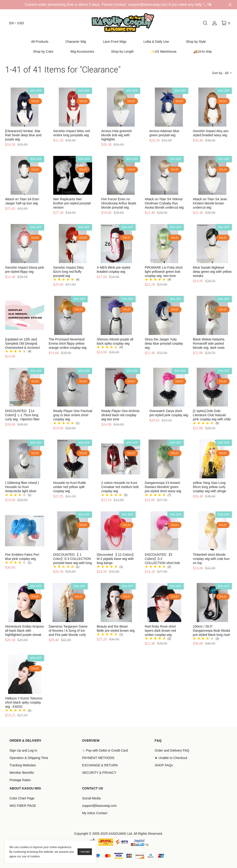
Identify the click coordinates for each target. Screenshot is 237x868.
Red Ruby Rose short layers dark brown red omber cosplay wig (161, 631)
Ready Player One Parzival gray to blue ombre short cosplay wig (73, 415)
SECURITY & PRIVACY (99, 773)
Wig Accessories (82, 52)
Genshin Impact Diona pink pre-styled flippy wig (25, 270)
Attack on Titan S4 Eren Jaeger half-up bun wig (22, 201)
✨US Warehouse (164, 52)
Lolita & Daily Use (156, 42)
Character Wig (76, 42)
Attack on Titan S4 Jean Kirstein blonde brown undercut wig (210, 203)
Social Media (91, 798)
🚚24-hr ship (202, 52)
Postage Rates (20, 780)
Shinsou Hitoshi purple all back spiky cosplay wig (115, 341)
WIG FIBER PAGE (23, 806)
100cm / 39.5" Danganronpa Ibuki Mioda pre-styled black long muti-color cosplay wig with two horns (212, 631)
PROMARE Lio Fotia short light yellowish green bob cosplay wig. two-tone (164, 272)
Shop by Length (122, 52)
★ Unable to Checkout (171, 758)
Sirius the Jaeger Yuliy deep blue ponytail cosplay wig (164, 343)
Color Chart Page (22, 798)
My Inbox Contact (95, 813)
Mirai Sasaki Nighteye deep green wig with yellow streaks (212, 272)
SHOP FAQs (164, 765)
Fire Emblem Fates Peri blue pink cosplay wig (22, 557)
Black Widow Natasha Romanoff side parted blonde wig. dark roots (209, 343)
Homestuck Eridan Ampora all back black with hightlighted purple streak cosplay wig (24, 631)
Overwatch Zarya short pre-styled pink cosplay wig (169, 413)
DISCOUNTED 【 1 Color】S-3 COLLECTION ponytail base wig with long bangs (73, 559)
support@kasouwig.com (100, 806)
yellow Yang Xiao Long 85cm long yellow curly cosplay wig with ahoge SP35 (209, 487)
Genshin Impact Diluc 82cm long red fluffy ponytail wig (69, 272)
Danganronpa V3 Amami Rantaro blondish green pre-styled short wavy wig (163, 487)
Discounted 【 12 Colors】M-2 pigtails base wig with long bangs (116, 559)
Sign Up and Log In (23, 750)
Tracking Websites (23, 765)
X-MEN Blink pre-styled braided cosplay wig (114, 270)
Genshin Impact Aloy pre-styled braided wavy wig (211, 133)
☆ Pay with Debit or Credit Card (105, 750)
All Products (40, 42)
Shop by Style (196, 42)
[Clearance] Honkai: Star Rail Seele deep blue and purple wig (23, 135)
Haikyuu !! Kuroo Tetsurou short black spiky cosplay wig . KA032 (24, 702)
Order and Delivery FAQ (172, 750)
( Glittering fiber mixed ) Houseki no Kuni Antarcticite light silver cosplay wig (22, 487)
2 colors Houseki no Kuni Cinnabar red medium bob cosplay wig (120, 487)
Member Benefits (22, 773)
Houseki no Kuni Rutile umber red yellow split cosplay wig (70, 487)
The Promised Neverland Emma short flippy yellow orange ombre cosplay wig (67, 343)
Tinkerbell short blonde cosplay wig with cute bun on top (211, 559)
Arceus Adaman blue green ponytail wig (164, 133)
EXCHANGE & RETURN (100, 765)
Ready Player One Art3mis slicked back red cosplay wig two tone (120, 415)
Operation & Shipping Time (29, 758)
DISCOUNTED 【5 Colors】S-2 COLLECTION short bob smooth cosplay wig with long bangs (162, 559)
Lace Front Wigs (115, 42)
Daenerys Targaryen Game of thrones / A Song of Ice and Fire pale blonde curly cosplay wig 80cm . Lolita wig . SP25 (68, 631)
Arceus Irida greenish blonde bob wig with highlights (116, 135)
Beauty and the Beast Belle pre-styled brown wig (116, 628)
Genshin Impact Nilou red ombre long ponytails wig (72, 133)
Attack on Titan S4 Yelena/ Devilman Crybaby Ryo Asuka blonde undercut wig (164, 203)
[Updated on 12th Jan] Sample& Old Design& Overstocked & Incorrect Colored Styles (22, 344)
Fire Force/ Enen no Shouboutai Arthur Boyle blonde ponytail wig (119, 203)
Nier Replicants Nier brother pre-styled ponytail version (72, 203)
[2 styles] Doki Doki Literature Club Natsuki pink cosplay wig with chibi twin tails (212, 415)
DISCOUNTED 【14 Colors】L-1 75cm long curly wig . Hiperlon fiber (22, 415)
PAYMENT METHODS (98, 758)
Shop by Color (43, 52)
